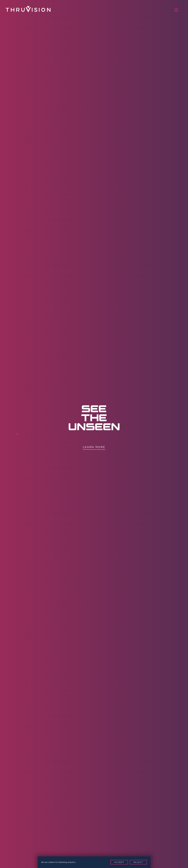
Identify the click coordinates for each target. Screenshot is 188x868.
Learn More (94, 447)
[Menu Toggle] (178, 10)
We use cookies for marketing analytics (58, 862)
